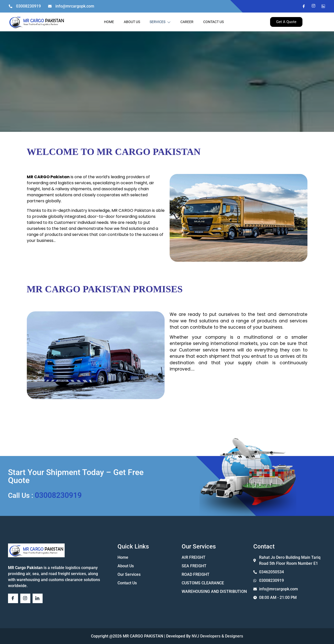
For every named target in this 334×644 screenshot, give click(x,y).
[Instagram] (311, 6)
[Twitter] (321, 6)
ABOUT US (132, 22)
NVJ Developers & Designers (217, 636)
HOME (108, 22)
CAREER (187, 22)
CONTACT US (214, 22)
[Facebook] (302, 6)
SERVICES (160, 22)
